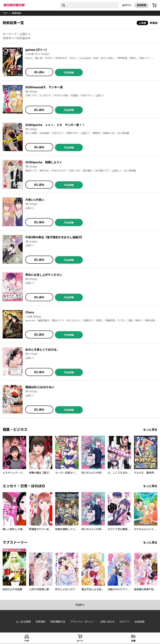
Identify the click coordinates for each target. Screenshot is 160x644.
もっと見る (150, 430)
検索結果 (17, 13)
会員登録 (141, 5)
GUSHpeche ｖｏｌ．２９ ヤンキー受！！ (55, 125)
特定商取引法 (58, 622)
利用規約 (40, 622)
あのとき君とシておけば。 (42, 350)
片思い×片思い (35, 200)
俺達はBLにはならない (40, 387)
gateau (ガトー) (36, 50)
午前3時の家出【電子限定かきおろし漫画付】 (54, 237)
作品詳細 (69, 72)
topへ (80, 605)
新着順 (154, 23)
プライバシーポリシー (83, 622)
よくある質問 (23, 622)
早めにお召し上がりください (44, 275)
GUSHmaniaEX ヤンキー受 (44, 87)
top (5, 13)
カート (80, 641)
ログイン (127, 5)
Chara (30, 312)
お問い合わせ (107, 622)
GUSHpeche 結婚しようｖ (44, 162)
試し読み (39, 72)
